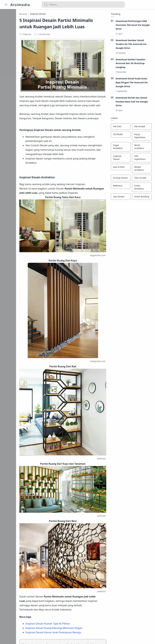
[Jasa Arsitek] (120, 168)
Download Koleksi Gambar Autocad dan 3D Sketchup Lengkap (130, 64)
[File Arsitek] (141, 127)
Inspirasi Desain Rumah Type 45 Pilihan (70, 574)
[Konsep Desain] (120, 178)
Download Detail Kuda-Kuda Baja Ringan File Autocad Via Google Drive (131, 83)
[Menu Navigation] (6, 5)
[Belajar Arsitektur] (141, 169)
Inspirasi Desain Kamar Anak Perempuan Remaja (75, 583)
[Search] (83, 5)
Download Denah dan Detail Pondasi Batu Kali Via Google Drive (131, 102)
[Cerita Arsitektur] (141, 188)
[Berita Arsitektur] (141, 147)
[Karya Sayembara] (141, 136)
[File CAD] (120, 127)
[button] (45, 616)
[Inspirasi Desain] (120, 158)
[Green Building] (141, 197)
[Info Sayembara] (141, 158)
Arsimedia (20, 5)
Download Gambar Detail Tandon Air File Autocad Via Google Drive (131, 45)
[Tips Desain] (120, 197)
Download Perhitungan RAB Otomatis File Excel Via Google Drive (132, 25)
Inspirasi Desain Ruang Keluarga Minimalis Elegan (76, 579)
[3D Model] (120, 135)
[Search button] (46, 5)
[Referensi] (120, 186)
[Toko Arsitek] (141, 178)
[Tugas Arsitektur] (120, 147)
